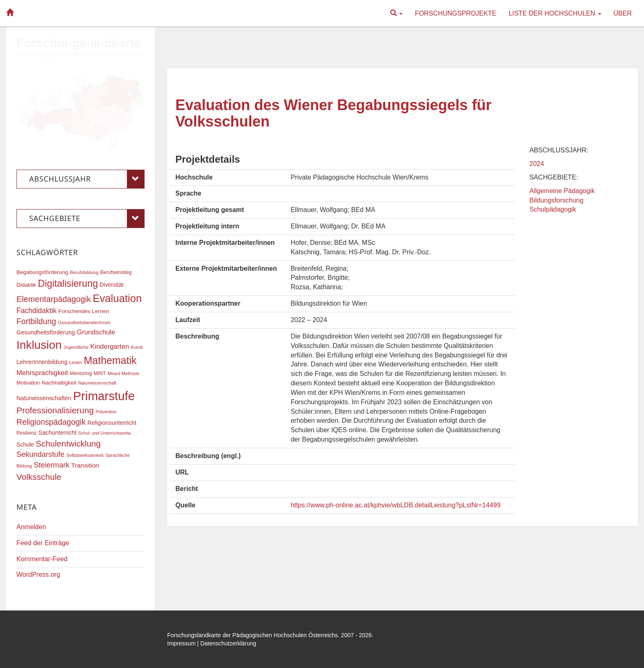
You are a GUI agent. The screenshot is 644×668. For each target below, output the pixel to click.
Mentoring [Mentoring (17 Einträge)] (81, 373)
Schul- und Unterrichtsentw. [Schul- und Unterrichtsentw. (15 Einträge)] (105, 433)
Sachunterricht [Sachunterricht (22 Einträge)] (57, 433)
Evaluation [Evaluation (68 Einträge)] (117, 298)
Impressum (181, 643)
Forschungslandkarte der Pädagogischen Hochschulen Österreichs (253, 635)
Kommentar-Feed (42, 559)
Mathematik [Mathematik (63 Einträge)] (110, 360)
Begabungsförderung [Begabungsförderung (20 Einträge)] (42, 272)
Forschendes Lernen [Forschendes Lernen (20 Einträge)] (84, 311)
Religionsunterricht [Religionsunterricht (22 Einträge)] (112, 423)
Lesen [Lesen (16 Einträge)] (75, 362)
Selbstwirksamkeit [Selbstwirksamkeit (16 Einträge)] (85, 455)
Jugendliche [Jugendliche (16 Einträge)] (76, 347)
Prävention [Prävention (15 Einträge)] (106, 412)
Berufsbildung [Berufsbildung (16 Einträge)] (84, 272)
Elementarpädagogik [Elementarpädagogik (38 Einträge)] (54, 299)
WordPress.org (38, 575)
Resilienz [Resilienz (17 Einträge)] (26, 433)
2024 (537, 164)
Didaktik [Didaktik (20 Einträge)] (26, 285)
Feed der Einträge (43, 543)
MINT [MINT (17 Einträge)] (100, 373)
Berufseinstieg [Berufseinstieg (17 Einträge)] (116, 272)
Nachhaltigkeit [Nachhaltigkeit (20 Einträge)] (59, 383)
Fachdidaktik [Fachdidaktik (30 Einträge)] (37, 311)
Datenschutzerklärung (228, 643)
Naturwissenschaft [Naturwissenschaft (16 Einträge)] (97, 383)
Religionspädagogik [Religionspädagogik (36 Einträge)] (51, 422)
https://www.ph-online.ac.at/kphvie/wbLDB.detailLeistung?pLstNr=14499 (396, 505)
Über (623, 13)
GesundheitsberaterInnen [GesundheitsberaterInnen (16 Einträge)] (84, 322)
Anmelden (31, 527)
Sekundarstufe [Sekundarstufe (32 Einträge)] (40, 454)
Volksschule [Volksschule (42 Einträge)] (39, 477)
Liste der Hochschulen (555, 13)
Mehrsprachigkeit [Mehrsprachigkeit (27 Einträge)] (42, 373)
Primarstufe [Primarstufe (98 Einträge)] (104, 396)
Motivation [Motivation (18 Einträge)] (28, 383)
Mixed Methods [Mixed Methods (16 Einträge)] (123, 373)
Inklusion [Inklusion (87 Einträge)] (39, 345)
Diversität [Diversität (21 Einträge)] (112, 285)
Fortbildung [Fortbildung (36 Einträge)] (36, 321)
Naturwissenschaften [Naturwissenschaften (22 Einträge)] (44, 398)
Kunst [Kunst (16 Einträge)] (137, 347)
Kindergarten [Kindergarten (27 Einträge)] (110, 346)
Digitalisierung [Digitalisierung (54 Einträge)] (68, 283)
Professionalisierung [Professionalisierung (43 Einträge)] (55, 410)
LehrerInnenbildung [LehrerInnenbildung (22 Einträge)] (42, 362)
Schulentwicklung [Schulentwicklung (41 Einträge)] (68, 443)
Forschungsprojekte (455, 13)
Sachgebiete (87, 219)
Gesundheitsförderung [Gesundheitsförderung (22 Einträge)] (46, 332)
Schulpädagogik (553, 209)
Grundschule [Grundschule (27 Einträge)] (96, 332)
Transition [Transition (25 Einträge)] (85, 465)
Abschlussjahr (87, 179)
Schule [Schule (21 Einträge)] (25, 445)
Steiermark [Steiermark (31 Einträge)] (52, 465)
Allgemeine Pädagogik (562, 191)
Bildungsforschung (557, 200)
